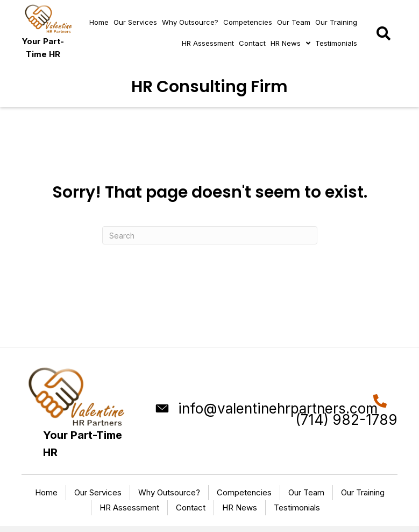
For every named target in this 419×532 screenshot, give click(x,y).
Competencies (244, 492)
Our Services (98, 492)
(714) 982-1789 (346, 420)
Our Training (363, 492)
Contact (191, 507)
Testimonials (297, 507)
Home (46, 492)
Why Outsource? (169, 492)
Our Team (306, 492)
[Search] (210, 235)
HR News (240, 507)
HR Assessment (129, 507)
